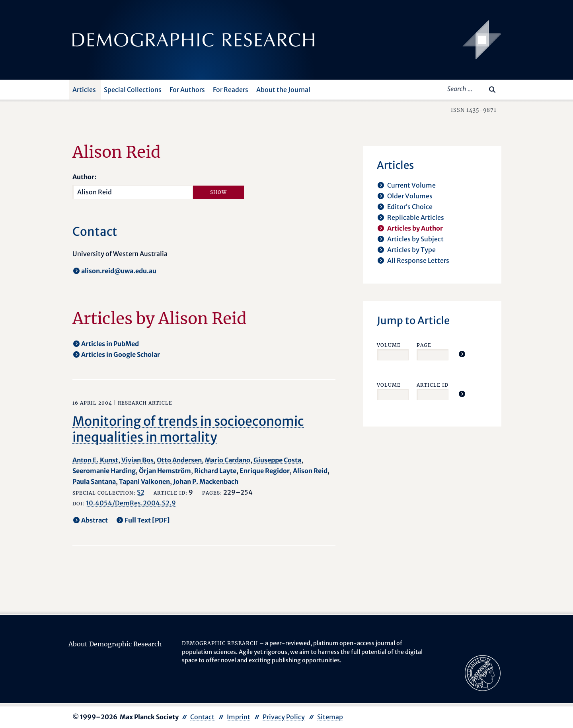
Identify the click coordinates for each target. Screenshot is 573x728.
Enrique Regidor (265, 471)
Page (424, 345)
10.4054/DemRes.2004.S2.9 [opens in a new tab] (131, 503)
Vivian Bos (137, 460)
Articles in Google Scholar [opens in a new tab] (121, 354)
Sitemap (330, 717)
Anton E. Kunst (95, 460)
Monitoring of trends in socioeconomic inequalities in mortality (188, 429)
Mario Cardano (228, 460)
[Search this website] (480, 89)
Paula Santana (94, 481)
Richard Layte (215, 471)
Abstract (95, 520)
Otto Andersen (179, 460)
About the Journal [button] (283, 90)
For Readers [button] (231, 90)
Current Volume (411, 185)
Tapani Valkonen (144, 481)
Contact (202, 717)
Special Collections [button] (133, 90)
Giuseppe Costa (277, 460)
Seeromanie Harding (104, 471)
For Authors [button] (187, 90)
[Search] (492, 90)
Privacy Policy (284, 717)
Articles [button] (84, 90)
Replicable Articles (416, 217)
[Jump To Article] (462, 354)
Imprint (239, 717)
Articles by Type (411, 250)
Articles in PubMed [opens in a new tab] (110, 344)
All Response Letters (418, 260)
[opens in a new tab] (483, 672)
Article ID (433, 385)
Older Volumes (410, 196)
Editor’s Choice (410, 207)
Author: (84, 177)
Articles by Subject (415, 239)
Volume (389, 345)
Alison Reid (310, 471)
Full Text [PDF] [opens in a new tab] (147, 520)
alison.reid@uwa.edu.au (119, 271)
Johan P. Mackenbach (206, 481)
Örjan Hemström (165, 471)
